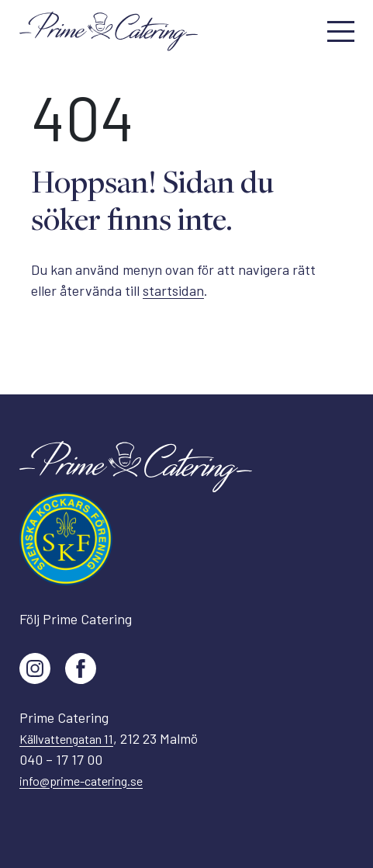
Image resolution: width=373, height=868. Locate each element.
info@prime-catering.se (81, 781)
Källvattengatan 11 (66, 739)
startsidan (173, 290)
